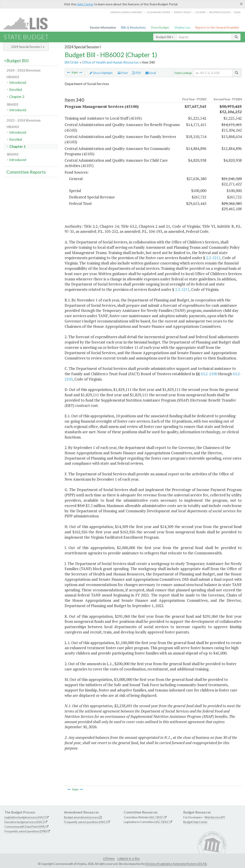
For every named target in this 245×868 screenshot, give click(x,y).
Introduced (18, 82)
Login (237, 12)
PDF (137, 73)
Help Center (85, 4)
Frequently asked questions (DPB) (26, 831)
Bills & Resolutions (133, 27)
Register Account (220, 12)
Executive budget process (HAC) (24, 822)
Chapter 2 (17, 96)
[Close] (241, 4)
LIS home (201, 12)
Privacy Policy (183, 12)
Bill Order (72, 62)
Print (123, 73)
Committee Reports (26, 172)
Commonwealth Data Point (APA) (25, 827)
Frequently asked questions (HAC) (85, 822)
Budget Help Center (195, 822)
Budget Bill (165, 37)
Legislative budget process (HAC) (25, 817)
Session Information (103, 27)
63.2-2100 (209, 374)
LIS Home (109, 858)
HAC (152, 817)
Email (151, 73)
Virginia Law (182, 27)
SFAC (160, 817)
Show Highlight (101, 73)
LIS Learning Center (158, 12)
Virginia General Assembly (126, 12)
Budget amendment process (81, 817)
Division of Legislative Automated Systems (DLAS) (176, 864)
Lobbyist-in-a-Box (129, 858)
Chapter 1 (17, 146)
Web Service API (215, 817)
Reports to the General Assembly (217, 27)
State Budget (160, 27)
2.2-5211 (213, 258)
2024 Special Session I (28, 47)
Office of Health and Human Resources (110, 62)
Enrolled (16, 89)
